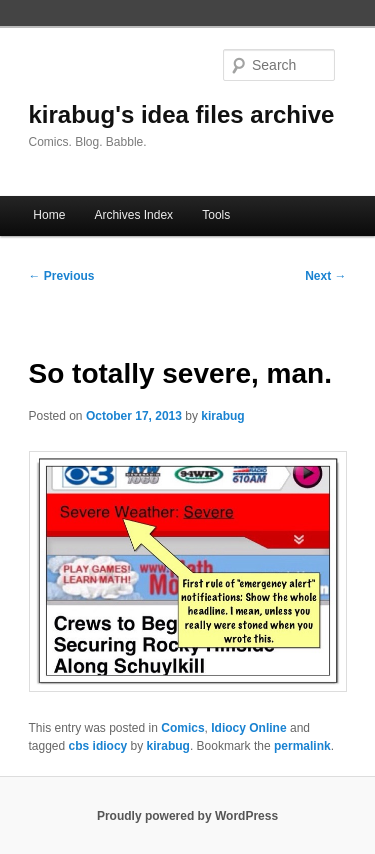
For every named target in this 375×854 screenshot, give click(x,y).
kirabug (222, 416)
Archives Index (133, 215)
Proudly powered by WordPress (187, 816)
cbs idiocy (98, 746)
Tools (216, 215)
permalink (302, 746)
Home (49, 215)
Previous (62, 276)
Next (325, 276)
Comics (182, 728)
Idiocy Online (248, 728)
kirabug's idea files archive (182, 114)
